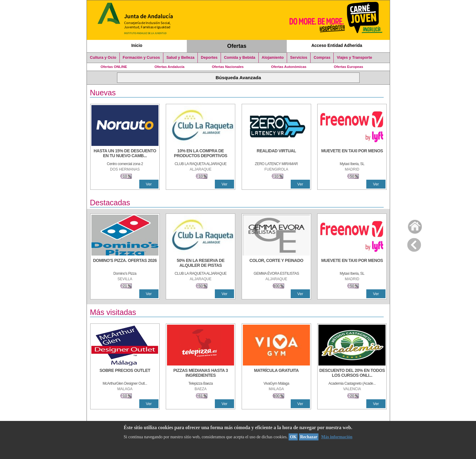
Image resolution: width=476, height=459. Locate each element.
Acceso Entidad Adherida (337, 45)
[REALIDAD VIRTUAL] (276, 154)
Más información (337, 437)
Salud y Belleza (180, 58)
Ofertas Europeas (349, 67)
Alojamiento (273, 58)
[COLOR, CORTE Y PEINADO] (276, 263)
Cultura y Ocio (103, 58)
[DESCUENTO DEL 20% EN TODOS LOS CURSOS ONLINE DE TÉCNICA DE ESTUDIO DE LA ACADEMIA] (352, 373)
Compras (322, 58)
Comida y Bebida (240, 58)
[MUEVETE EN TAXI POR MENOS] (352, 154)
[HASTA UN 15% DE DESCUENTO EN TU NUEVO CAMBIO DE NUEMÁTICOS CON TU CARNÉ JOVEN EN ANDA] (125, 154)
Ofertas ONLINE (114, 67)
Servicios (299, 58)
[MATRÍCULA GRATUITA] (276, 373)
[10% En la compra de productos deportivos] (201, 154)
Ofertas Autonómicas (289, 67)
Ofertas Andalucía (169, 67)
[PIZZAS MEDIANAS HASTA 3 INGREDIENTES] (201, 373)
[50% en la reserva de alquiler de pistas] (201, 263)
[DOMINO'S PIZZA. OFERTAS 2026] (125, 263)
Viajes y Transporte (354, 58)
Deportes (209, 58)
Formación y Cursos (141, 58)
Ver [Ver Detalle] (149, 184)
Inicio (137, 45)
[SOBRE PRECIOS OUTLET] (125, 373)
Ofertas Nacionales (228, 67)
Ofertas (237, 46)
